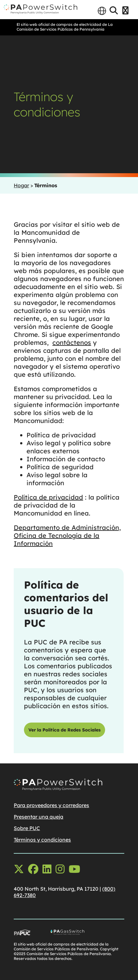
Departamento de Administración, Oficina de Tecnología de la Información (67, 535)
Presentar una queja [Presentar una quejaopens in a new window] (38, 817)
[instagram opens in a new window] (60, 869)
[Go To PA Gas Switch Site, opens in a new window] (87, 934)
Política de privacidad (48, 497)
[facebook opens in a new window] (33, 869)
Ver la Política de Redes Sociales (65, 730)
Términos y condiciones (42, 840)
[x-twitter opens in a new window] (19, 869)
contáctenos (72, 342)
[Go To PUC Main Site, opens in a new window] (32, 934)
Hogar (21, 185)
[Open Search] (114, 11)
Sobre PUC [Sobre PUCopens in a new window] (27, 828)
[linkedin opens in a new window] (47, 869)
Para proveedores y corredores (51, 805)
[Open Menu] (125, 11)
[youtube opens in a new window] (74, 869)
